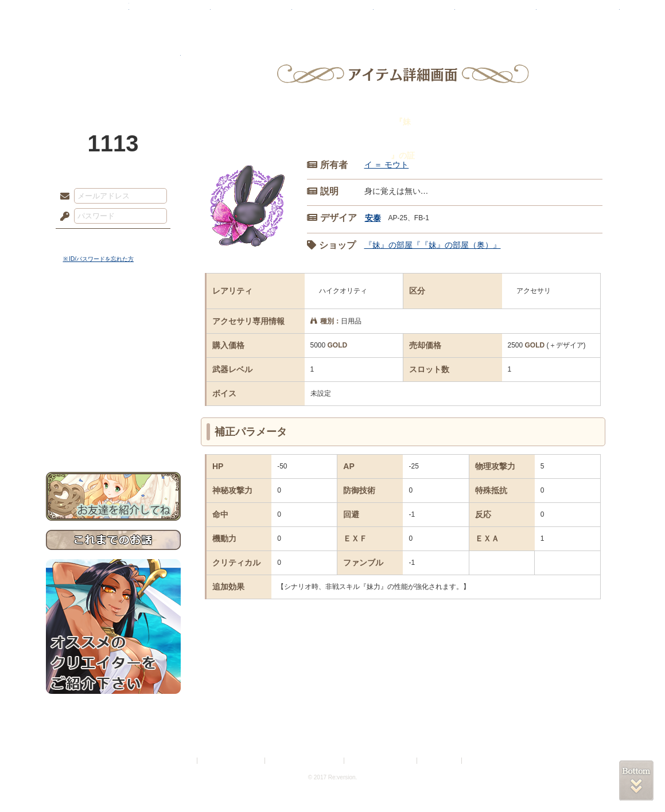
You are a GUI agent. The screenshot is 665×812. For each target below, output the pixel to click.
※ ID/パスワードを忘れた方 (99, 259)
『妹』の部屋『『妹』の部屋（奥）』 (433, 245)
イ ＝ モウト (387, 165)
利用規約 (181, 761)
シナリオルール (113, 370)
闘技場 (578, 14)
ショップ (496, 14)
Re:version (481, 761)
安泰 (373, 218)
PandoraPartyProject (113, 63)
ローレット (251, 14)
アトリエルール (113, 384)
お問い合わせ (113, 436)
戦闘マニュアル (113, 399)
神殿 (170, 14)
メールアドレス (62, 197)
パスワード (62, 217)
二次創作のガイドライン (381, 761)
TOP (87, 14)
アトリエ (333, 14)
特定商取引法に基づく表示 (305, 761)
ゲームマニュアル (113, 353)
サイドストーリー (113, 333)
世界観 (113, 313)
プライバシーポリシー (232, 761)
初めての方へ (113, 416)
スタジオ (414, 14)
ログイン (86, 240)
